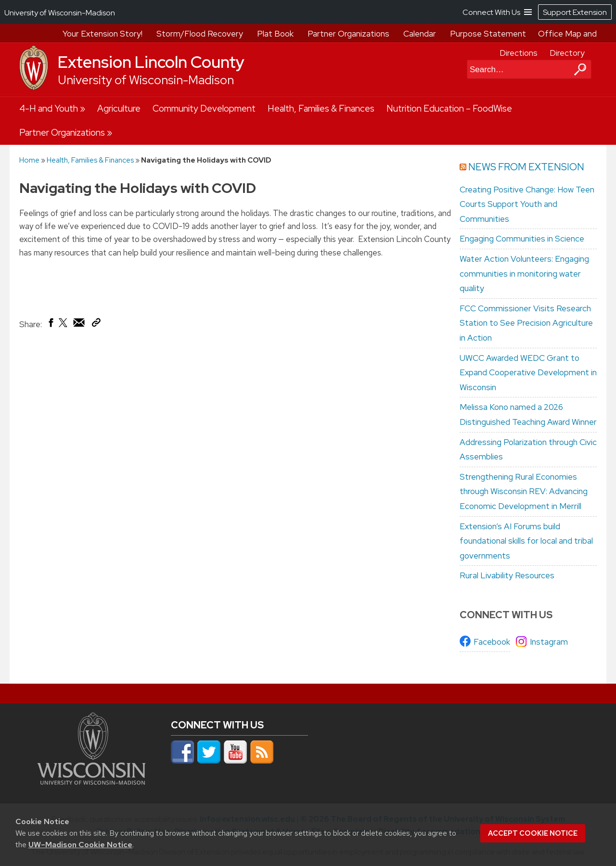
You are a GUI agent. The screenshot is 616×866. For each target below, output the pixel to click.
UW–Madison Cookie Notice (80, 845)
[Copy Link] (96, 324)
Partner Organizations (348, 34)
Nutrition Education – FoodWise (449, 108)
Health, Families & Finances (321, 108)
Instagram (549, 642)
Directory (567, 53)
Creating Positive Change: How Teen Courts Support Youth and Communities (527, 204)
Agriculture (119, 108)
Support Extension (575, 12)
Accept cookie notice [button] (533, 833)
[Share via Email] (79, 325)
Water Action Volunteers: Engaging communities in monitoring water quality (524, 274)
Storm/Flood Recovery (200, 34)
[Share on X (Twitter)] (64, 326)
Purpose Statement (488, 34)
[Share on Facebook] (50, 325)
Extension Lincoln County (151, 62)
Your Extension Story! (103, 34)
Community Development (204, 108)
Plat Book (275, 34)
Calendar (420, 34)
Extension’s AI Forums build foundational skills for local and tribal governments (526, 541)
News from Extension (526, 167)
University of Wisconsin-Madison (146, 80)
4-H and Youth (49, 108)
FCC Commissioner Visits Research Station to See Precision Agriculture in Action (526, 323)
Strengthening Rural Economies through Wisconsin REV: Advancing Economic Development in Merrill (524, 491)
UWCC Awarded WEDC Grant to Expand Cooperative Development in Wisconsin (528, 373)
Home (29, 160)
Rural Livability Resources (507, 575)
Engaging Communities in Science (522, 239)
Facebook (492, 642)
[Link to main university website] (91, 782)
